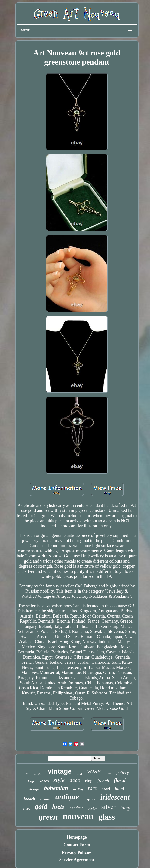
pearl (106, 789)
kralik (27, 809)
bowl (79, 774)
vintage (60, 771)
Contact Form (77, 845)
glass (107, 817)
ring (89, 781)
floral (120, 780)
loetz (58, 807)
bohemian (56, 788)
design (34, 789)
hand (120, 789)
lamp (125, 808)
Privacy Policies (77, 852)
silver (109, 807)
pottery (123, 773)
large (31, 781)
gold (41, 806)
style (59, 780)
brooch (29, 799)
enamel (45, 799)
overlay (92, 809)
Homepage (77, 837)
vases (44, 781)
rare (92, 788)
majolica (90, 799)
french (103, 781)
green (48, 817)
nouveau (78, 817)
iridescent (115, 797)
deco (75, 780)
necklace (39, 774)
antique (67, 797)
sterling (78, 789)
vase (94, 771)
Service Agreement (77, 860)
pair (27, 773)
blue (109, 773)
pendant (76, 808)
